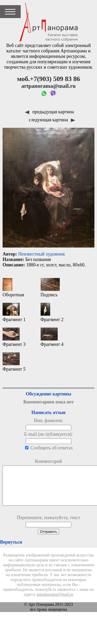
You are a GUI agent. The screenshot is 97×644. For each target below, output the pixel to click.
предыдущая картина (49, 112)
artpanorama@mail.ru (55, 602)
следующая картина (52, 120)
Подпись (50, 288)
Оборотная (13, 288)
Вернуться (11, 550)
